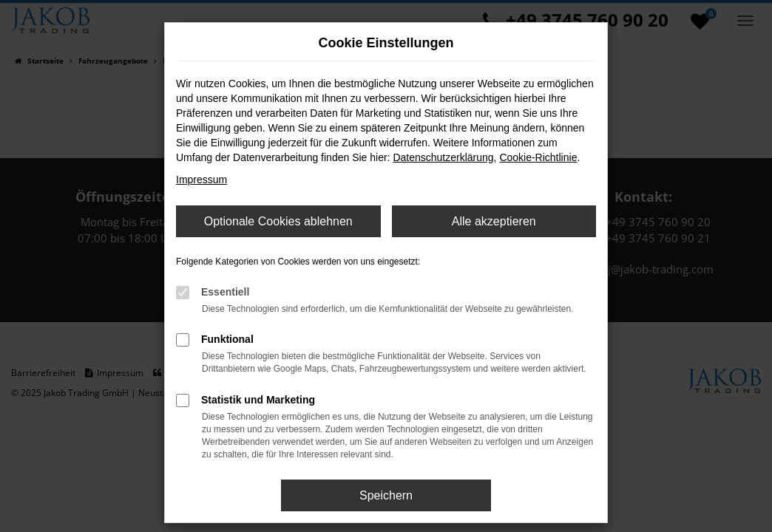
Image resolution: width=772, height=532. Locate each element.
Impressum (202, 180)
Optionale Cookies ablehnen (278, 221)
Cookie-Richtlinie (538, 157)
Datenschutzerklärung (443, 157)
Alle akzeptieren (494, 221)
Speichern (386, 495)
